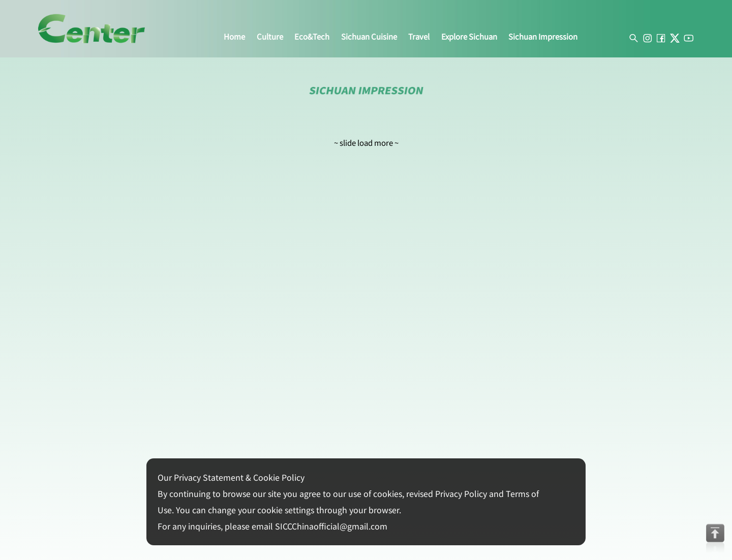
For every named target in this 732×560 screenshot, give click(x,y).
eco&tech (312, 37)
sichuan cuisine (369, 37)
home (234, 37)
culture (270, 37)
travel (419, 37)
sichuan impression (543, 37)
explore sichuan (469, 37)
